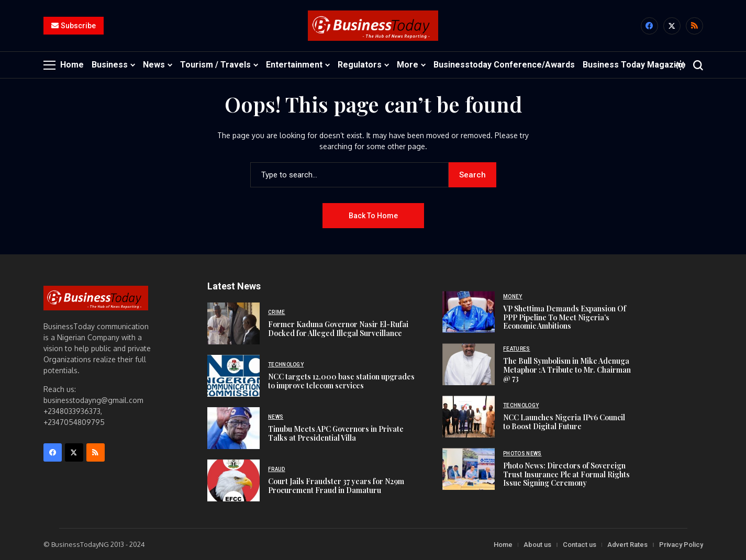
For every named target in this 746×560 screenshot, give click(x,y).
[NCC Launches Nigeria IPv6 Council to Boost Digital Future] (469, 417)
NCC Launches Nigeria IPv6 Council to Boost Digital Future (564, 421)
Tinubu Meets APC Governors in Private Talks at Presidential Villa (336, 433)
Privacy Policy (681, 544)
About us (537, 544)
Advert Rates (627, 544)
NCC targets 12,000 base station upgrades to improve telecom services (341, 380)
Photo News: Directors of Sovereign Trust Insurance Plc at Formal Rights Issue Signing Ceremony (566, 474)
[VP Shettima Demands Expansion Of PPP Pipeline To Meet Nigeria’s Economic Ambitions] (469, 312)
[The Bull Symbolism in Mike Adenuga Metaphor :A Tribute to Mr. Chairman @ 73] (469, 364)
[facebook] (649, 26)
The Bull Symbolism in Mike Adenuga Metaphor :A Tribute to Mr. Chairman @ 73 (567, 369)
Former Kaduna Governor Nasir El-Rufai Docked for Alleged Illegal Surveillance (338, 328)
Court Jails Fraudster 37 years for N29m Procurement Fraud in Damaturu (336, 485)
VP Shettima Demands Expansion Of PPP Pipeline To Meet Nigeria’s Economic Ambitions (565, 317)
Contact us (580, 544)
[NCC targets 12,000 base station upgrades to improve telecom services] (233, 375)
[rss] (694, 26)
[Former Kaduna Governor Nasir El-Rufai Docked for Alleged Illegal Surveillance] (233, 323)
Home (503, 544)
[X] (672, 26)
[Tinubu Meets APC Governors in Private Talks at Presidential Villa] (233, 428)
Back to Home (373, 215)
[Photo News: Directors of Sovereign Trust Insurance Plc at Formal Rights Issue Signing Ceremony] (469, 469)
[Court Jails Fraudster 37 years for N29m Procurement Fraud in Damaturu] (233, 480)
